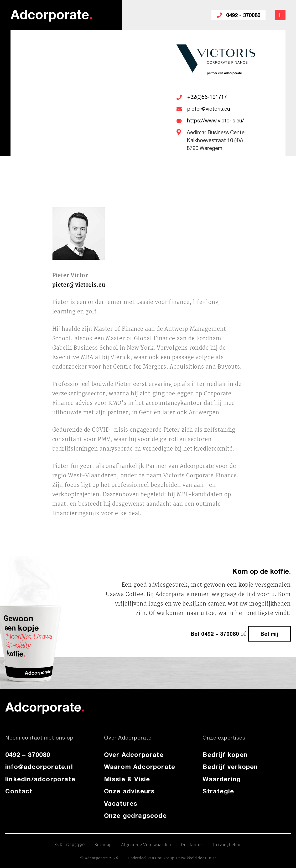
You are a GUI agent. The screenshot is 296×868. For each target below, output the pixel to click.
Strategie (218, 791)
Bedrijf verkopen (230, 767)
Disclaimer (192, 845)
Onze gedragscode (135, 815)
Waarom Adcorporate (140, 767)
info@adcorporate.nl (39, 767)
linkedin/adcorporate (40, 779)
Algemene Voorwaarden (146, 845)
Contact (19, 791)
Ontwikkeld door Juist (196, 858)
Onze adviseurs (129, 791)
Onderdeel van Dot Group (151, 858)
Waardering (222, 779)
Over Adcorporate (134, 755)
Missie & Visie (127, 779)
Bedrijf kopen (225, 755)
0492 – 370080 (28, 755)
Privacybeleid (227, 845)
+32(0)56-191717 (207, 97)
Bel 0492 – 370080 (215, 634)
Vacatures (121, 803)
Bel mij (269, 634)
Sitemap (103, 845)
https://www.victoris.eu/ (215, 121)
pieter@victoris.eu (209, 109)
